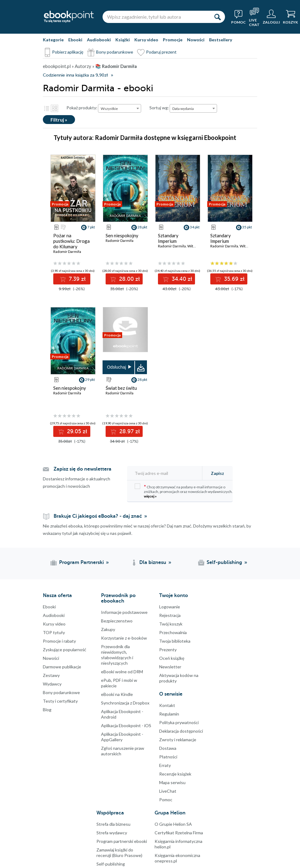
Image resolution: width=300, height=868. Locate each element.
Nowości (196, 40)
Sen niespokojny (122, 235)
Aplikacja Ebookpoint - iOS (126, 725)
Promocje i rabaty (59, 641)
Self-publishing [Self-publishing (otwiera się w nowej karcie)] (224, 562)
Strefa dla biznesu (113, 824)
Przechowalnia (173, 632)
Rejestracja (170, 615)
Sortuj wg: (159, 108)
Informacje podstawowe (124, 612)
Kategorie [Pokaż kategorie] (53, 40)
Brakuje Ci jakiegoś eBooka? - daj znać (98, 516)
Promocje (173, 40)
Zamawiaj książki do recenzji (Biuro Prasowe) (119, 853)
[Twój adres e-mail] (167, 473)
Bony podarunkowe (115, 52)
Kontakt (167, 705)
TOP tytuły (54, 632)
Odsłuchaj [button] (116, 367)
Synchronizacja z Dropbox (125, 703)
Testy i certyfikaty (60, 701)
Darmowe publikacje (62, 667)
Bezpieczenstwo (117, 621)
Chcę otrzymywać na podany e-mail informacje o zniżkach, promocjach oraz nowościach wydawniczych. (184, 491)
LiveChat (168, 791)
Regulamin (169, 714)
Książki (123, 40)
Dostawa (168, 748)
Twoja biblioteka (175, 641)
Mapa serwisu (172, 782)
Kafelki (54, 108)
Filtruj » (59, 120)
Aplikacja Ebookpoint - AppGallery (122, 737)
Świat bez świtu (121, 388)
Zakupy (108, 629)
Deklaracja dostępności (181, 731)
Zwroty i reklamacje (178, 740)
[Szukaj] (217, 17)
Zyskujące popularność (65, 650)
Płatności (168, 757)
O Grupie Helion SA (173, 824)
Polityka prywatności (179, 722)
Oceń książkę (172, 658)
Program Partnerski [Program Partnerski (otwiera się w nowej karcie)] (81, 562)
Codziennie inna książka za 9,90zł (75, 75)
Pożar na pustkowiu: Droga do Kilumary (71, 241)
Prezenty (168, 650)
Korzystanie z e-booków (124, 638)
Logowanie (170, 607)
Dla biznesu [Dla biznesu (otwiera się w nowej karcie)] (153, 562)
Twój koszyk (171, 624)
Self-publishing (111, 864)
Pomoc (166, 800)
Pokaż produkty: (82, 108)
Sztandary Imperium (168, 238)
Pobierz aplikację (68, 52)
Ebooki (75, 40)
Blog (47, 710)
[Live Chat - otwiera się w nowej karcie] (254, 17)
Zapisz (217, 473)
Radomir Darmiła (67, 252)
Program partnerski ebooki (122, 841)
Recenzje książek (175, 774)
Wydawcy (52, 684)
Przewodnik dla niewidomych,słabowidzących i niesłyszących (117, 655)
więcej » (150, 496)
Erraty (165, 765)
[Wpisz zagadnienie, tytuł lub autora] (156, 17)
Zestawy (51, 675)
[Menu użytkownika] (271, 17)
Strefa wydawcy (112, 833)
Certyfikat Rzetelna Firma (179, 833)
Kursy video (146, 40)
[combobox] (120, 108)
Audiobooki (99, 40)
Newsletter (170, 667)
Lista (47, 108)
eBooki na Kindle (117, 694)
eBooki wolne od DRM (122, 672)
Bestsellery (221, 40)
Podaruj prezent (161, 52)
